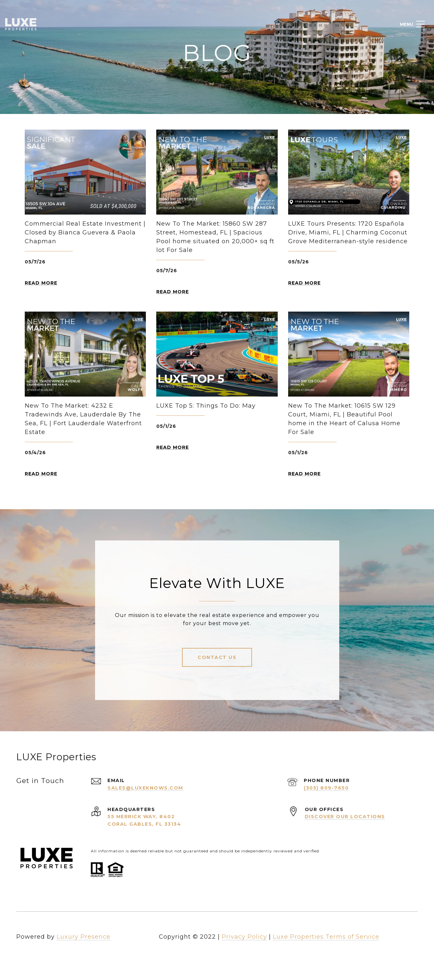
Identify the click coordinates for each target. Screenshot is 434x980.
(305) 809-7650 (326, 788)
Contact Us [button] (217, 657)
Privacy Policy (244, 937)
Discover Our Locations (345, 817)
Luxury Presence (84, 937)
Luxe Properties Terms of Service (326, 937)
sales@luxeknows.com (145, 788)
